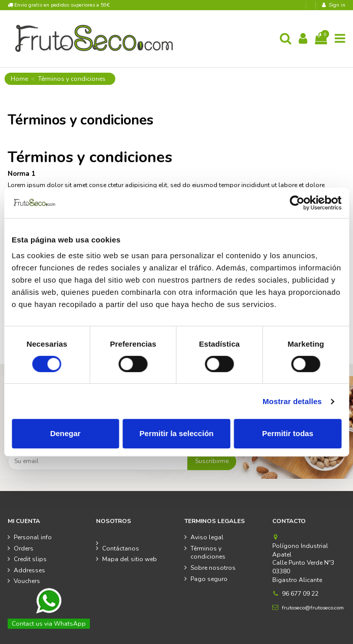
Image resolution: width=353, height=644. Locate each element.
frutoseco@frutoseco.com (313, 608)
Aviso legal (207, 537)
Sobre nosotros (213, 568)
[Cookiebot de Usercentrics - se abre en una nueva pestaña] (297, 203)
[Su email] (98, 461)
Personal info (33, 537)
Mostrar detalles (292, 401)
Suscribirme (212, 461)
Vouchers (27, 581)
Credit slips (30, 559)
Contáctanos (121, 548)
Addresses (29, 570)
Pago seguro (209, 579)
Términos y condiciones (208, 553)
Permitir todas (288, 433)
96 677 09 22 (300, 594)
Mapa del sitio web (130, 559)
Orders (24, 548)
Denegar (66, 433)
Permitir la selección (177, 433)
